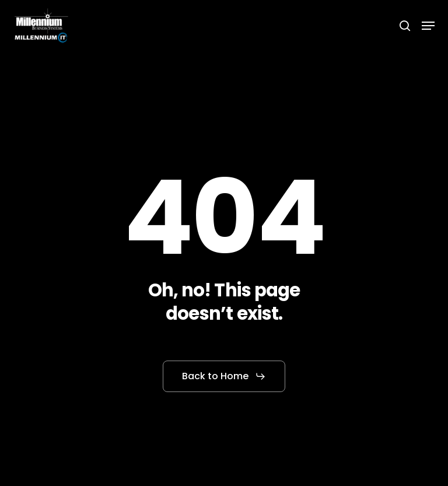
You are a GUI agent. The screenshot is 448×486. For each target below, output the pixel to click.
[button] (428, 26)
